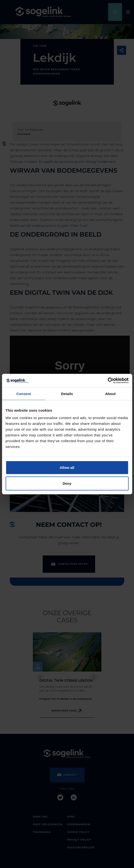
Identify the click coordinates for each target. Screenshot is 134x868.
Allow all (67, 468)
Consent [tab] (24, 393)
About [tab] (111, 393)
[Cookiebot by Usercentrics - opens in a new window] (108, 381)
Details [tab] (67, 393)
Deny (67, 483)
